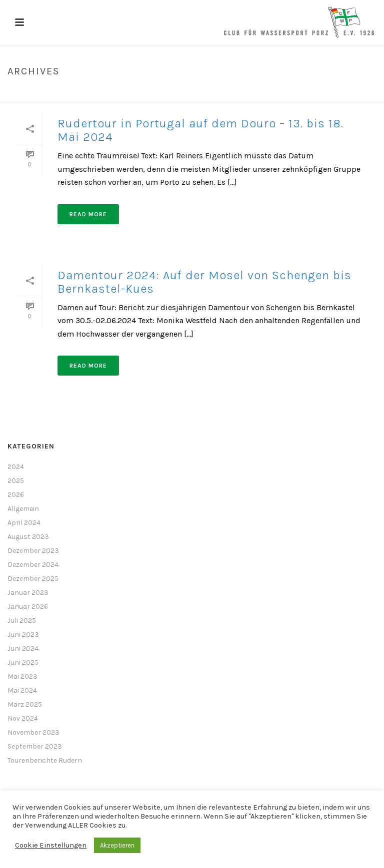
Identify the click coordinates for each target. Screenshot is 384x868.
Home (354, 92)
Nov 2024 (23, 718)
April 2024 (24, 523)
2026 (16, 495)
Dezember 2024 (33, 565)
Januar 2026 (28, 607)
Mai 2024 (22, 690)
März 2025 (25, 704)
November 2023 (33, 732)
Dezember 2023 (33, 551)
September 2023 (35, 746)
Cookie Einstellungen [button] (51, 845)
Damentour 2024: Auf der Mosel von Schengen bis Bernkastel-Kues (204, 282)
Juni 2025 (23, 662)
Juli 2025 (22, 621)
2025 (16, 481)
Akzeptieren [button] (117, 845)
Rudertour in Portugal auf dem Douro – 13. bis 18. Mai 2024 (200, 130)
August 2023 (28, 537)
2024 (16, 467)
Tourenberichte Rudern (45, 760)
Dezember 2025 (33, 579)
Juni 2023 (23, 635)
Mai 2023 (22, 676)
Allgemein (23, 509)
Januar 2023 (28, 593)
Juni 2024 (23, 649)
